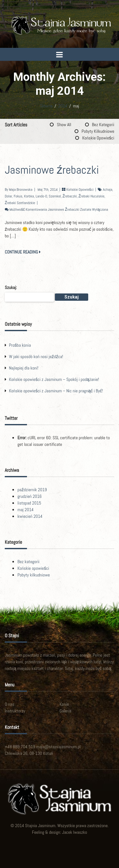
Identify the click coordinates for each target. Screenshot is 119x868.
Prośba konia (20, 345)
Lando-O (41, 196)
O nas (10, 704)
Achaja (108, 190)
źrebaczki (70, 196)
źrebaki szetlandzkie (20, 203)
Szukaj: (11, 287)
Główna (46, 106)
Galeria (66, 711)
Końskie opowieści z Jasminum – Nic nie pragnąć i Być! (56, 391)
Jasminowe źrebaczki (52, 170)
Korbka (29, 196)
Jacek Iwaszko (75, 832)
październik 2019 (32, 490)
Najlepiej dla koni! (24, 368)
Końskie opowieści (98, 138)
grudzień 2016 (30, 496)
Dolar (8, 196)
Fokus (18, 196)
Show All (64, 125)
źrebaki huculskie (91, 196)
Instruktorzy (15, 711)
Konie (64, 704)
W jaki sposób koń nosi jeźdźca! (36, 357)
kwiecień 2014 (30, 516)
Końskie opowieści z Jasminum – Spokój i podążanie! (54, 379)
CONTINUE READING (23, 252)
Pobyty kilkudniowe (98, 131)
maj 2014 (26, 510)
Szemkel (55, 196)
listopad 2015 (29, 503)
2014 (63, 106)
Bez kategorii (103, 125)
